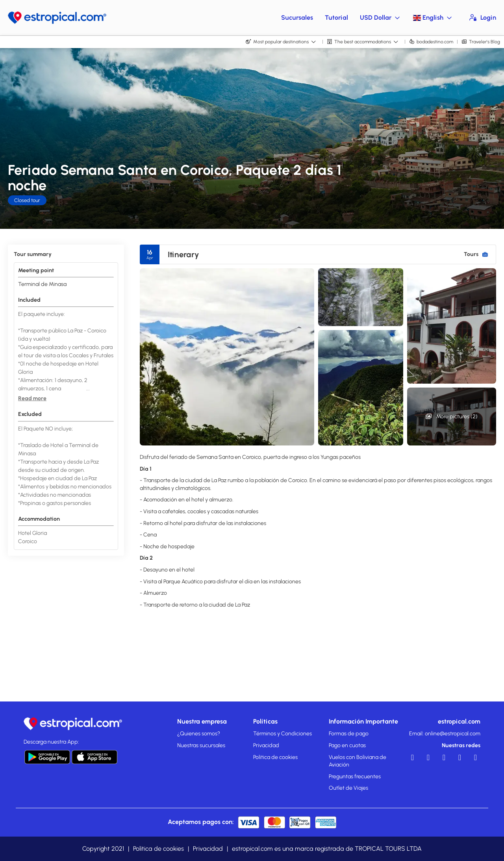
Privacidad (266, 745)
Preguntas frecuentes (355, 777)
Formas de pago (349, 734)
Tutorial (336, 18)
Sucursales (297, 18)
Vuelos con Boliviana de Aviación (358, 761)
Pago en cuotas (347, 745)
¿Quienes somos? (199, 734)
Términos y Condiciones (283, 734)
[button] (32, 399)
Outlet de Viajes (348, 788)
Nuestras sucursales (201, 745)
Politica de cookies (275, 757)
